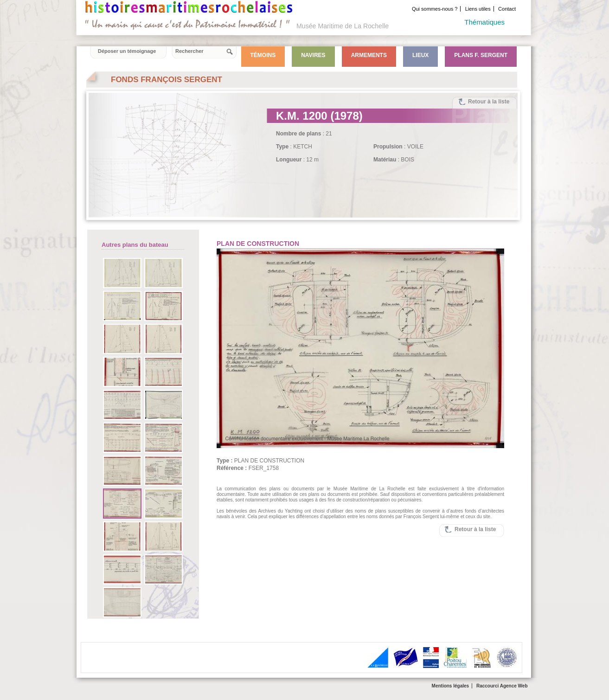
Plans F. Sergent (481, 55)
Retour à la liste (489, 102)
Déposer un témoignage (127, 51)
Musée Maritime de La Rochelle (343, 26)
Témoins (263, 55)
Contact (507, 9)
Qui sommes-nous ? (435, 9)
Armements (369, 55)
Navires (313, 55)
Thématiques (484, 22)
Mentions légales (451, 686)
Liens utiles (478, 9)
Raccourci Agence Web (502, 686)
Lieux (420, 55)
